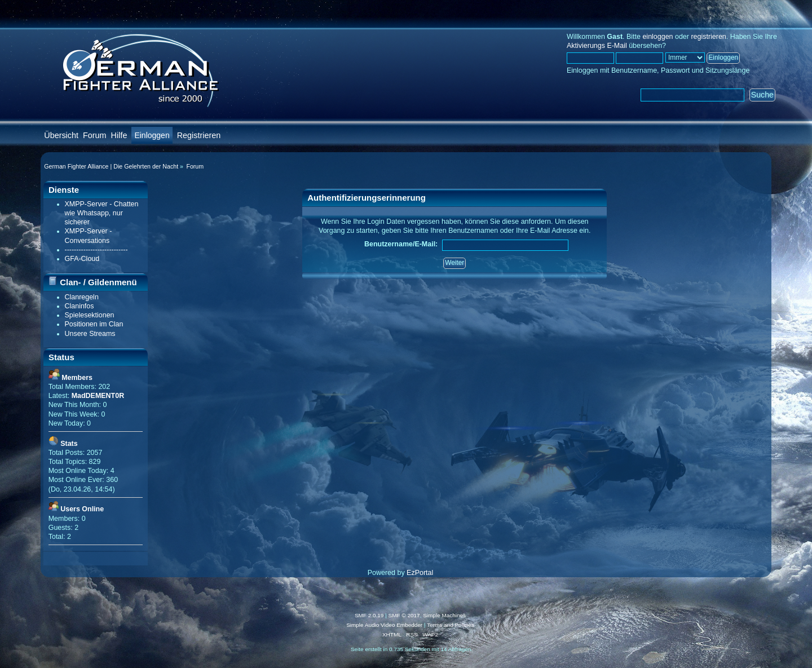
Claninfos (80, 306)
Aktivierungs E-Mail (597, 46)
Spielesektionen (90, 315)
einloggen (657, 37)
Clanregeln (82, 297)
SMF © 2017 (404, 615)
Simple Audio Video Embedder (384, 625)
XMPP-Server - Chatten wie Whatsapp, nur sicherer (102, 213)
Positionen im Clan (94, 324)
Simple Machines (444, 615)
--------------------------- (96, 250)
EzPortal (420, 573)
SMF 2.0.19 (369, 615)
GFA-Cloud (82, 259)
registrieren (708, 37)
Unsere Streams (90, 334)
